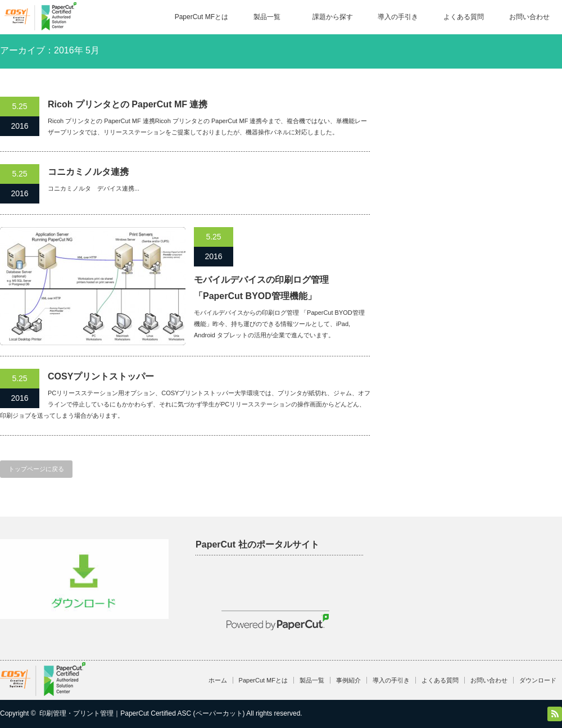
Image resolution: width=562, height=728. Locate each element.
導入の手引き (398, 17)
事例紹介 (348, 680)
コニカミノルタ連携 (88, 172)
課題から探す (333, 17)
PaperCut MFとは (201, 17)
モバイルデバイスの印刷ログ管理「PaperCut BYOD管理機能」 (261, 288)
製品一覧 (267, 17)
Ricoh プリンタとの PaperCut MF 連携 (128, 104)
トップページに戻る (36, 469)
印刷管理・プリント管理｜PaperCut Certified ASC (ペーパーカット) (142, 713)
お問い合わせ (529, 17)
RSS (555, 714)
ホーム (218, 680)
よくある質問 (464, 17)
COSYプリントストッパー (101, 376)
